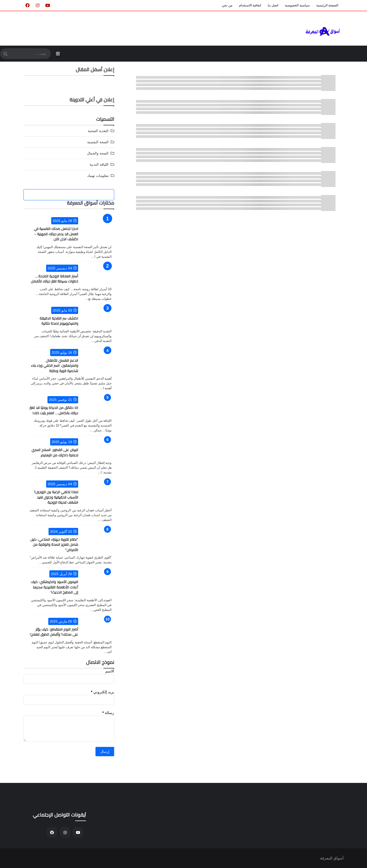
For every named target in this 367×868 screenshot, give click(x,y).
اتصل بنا (273, 5)
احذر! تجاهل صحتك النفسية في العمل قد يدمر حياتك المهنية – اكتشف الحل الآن (56, 234)
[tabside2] (69, 195)
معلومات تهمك (98, 176)
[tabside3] (39, 195)
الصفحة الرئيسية (327, 5)
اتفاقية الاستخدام (250, 5)
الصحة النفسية (98, 142)
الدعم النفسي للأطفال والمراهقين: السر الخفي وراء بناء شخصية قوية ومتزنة (55, 366)
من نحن (227, 5)
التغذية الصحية (98, 131)
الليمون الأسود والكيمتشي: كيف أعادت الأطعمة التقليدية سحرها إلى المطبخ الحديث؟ (54, 587)
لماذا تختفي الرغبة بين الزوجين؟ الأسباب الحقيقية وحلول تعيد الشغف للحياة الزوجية (56, 497)
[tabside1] (99, 195)
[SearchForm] (5, 54)
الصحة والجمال (98, 153)
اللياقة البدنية (99, 164)
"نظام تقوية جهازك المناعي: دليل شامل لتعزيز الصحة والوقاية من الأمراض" (54, 545)
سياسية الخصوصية (297, 5)
